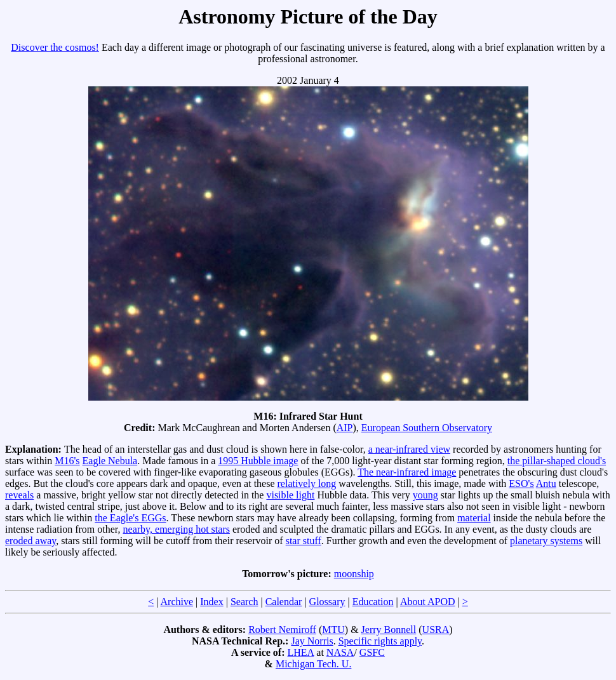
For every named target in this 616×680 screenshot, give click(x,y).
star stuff (304, 541)
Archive (177, 602)
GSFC (372, 652)
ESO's (521, 483)
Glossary (327, 602)
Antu (546, 483)
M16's (67, 461)
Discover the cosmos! (55, 47)
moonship (354, 574)
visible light (290, 495)
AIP (345, 428)
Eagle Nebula (110, 461)
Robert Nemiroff (282, 630)
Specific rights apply (380, 641)
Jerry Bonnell (389, 630)
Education (373, 602)
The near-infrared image (407, 472)
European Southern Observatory (427, 428)
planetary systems (546, 541)
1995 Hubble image (258, 461)
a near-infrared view (409, 449)
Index (211, 602)
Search (244, 602)
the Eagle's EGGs (130, 518)
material (474, 518)
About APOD (428, 602)
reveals (19, 495)
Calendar (284, 602)
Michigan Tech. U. (313, 664)
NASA (340, 652)
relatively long (307, 483)
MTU (333, 630)
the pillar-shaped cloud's (557, 461)
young (425, 495)
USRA (436, 630)
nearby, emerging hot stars (177, 529)
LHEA (301, 652)
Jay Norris (312, 641)
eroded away (30, 541)
